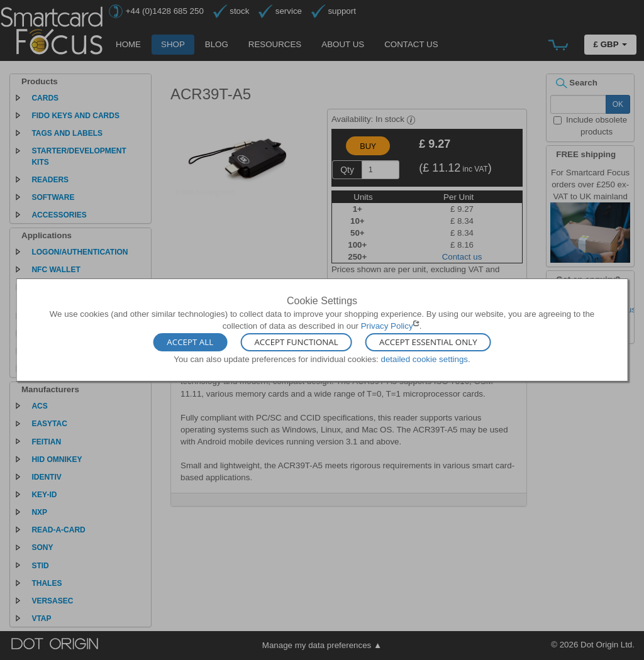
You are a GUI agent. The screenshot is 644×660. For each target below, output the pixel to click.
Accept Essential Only (428, 342)
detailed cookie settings (424, 359)
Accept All (190, 342)
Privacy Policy (387, 326)
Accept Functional (296, 342)
